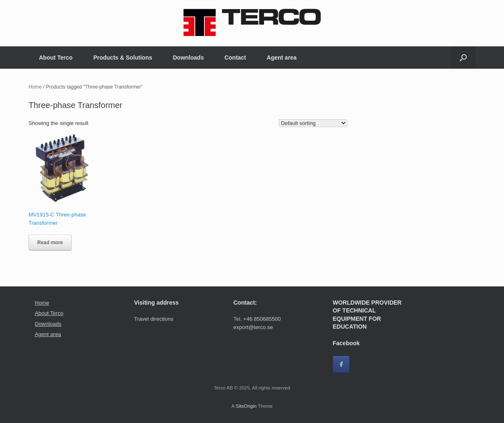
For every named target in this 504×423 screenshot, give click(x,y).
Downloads (188, 58)
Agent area (282, 58)
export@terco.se (253, 327)
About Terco (56, 58)
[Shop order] (313, 123)
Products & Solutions (122, 58)
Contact (235, 58)
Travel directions (154, 319)
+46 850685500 (262, 319)
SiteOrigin (246, 406)
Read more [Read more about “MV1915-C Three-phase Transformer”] (50, 243)
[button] (463, 58)
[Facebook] (341, 364)
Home (35, 87)
